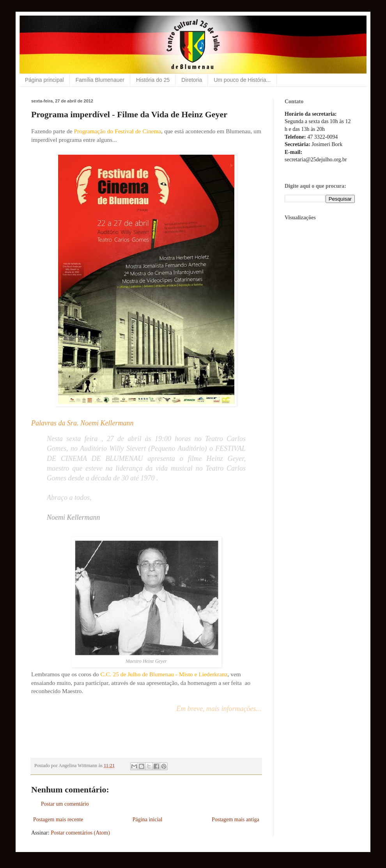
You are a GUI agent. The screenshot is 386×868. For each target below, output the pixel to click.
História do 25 (153, 80)
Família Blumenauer (100, 80)
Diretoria (192, 80)
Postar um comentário (65, 804)
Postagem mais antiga (235, 819)
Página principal (44, 80)
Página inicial (148, 819)
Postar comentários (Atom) (80, 833)
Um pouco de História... (242, 80)
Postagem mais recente (58, 819)
